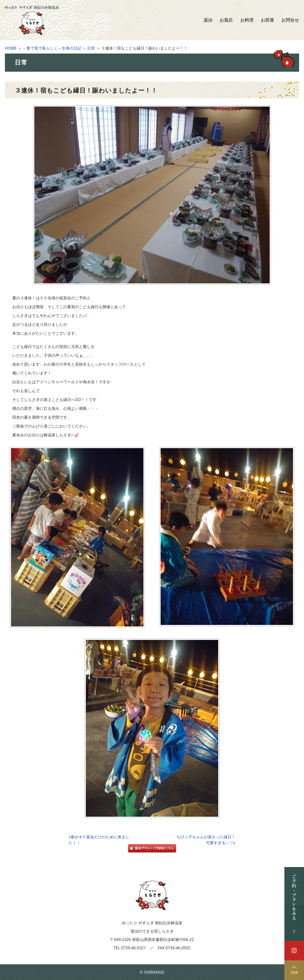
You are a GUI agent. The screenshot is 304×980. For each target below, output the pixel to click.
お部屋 (267, 20)
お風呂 (226, 20)
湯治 (208, 20)
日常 (91, 48)
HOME (11, 48)
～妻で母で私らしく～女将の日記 (52, 48)
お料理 (247, 20)
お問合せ (290, 20)
